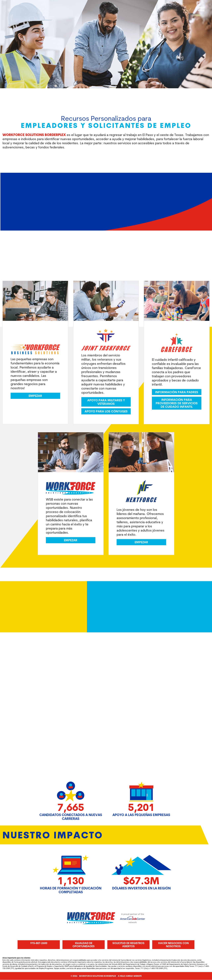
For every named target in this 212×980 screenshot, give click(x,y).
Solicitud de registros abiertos (128, 945)
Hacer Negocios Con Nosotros (173, 945)
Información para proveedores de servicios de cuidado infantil (177, 403)
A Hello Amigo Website (130, 976)
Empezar (35, 396)
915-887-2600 (39, 943)
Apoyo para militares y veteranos (106, 402)
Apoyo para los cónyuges (106, 411)
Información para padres (177, 392)
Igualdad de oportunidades (84, 945)
